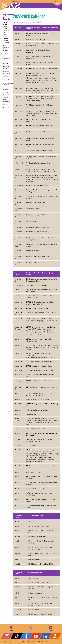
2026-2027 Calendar (7, 35)
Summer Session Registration (6, 99)
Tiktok (17, 636)
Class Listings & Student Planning (5, 48)
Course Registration (6, 58)
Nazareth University (11, 4)
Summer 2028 (37, 22)
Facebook (26, 636)
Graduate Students (5, 89)
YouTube (36, 636)
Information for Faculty (6, 94)
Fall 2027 (16, 22)
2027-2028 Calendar (7, 41)
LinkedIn (45, 636)
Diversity (30, 642)
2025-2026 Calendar (7, 28)
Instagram (7, 636)
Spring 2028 (26, 22)
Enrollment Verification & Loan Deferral (6, 74)
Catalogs (5, 54)
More (57, 2)
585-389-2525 (31, 628)
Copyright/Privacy (22, 642)
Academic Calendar (6, 23)
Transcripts (6, 80)
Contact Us (6, 107)
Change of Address (6, 68)
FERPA (4, 104)
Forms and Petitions (6, 63)
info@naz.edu (51, 628)
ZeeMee (55, 636)
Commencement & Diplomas (7, 84)
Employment (49, 642)
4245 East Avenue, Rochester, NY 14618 (11, 628)
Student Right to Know (39, 642)
